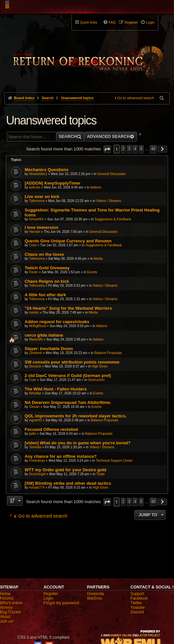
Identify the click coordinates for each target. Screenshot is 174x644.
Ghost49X (36, 219)
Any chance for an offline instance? (61, 456)
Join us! (7, 621)
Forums (7, 598)
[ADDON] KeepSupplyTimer (52, 183)
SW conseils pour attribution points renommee (72, 362)
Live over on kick (42, 197)
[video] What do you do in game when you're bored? (77, 443)
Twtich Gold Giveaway (47, 268)
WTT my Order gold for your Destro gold (65, 470)
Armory (6, 608)
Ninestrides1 (38, 174)
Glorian (34, 407)
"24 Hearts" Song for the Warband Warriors (68, 308)
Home (5, 594)
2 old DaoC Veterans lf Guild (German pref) (68, 376)
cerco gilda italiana (44, 335)
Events (92, 272)
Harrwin (35, 232)
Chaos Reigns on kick (47, 281)
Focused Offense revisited (51, 429)
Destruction (97, 380)
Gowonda (96, 594)
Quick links (88, 22)
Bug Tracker (11, 612)
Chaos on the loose (44, 254)
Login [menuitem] (150, 22)
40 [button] (153, 149)
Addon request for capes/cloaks (57, 322)
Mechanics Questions (47, 170)
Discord (137, 612)
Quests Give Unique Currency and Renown (68, 241)
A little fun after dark (45, 295)
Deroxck (35, 366)
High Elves (100, 366)
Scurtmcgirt (38, 474)
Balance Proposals (108, 353)
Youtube (138, 608)
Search (68, 136)
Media (98, 259)
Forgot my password (61, 603)
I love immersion (41, 227)
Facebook (139, 598)
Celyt (33, 245)
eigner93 (36, 420)
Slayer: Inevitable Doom (49, 349)
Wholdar (35, 393)
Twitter (136, 603)
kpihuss (35, 187)
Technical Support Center (114, 461)
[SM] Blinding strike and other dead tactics (68, 483)
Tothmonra (37, 201)
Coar (33, 380)
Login (48, 598)
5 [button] (141, 149)
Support (137, 594)
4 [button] (135, 149)
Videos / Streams (108, 201)
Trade (101, 474)
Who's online (11, 603)
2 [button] (123, 149)
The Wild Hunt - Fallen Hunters (56, 389)
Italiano (98, 339)
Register (51, 594)
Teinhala (35, 447)
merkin (34, 312)
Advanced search (108, 136)
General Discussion (112, 174)
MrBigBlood (38, 326)
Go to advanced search (136, 98)
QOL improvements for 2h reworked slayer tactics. (76, 416)
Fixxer (34, 272)
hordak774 (37, 488)
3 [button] (129, 149)
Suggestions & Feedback (113, 219)
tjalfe (33, 434)
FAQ (112, 22)
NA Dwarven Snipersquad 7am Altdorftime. (68, 402)
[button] (107, 149)
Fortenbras (37, 461)
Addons (96, 187)
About (5, 617)
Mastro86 (36, 339)
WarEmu (95, 598)
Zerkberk (36, 353)
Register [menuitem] (131, 22)
